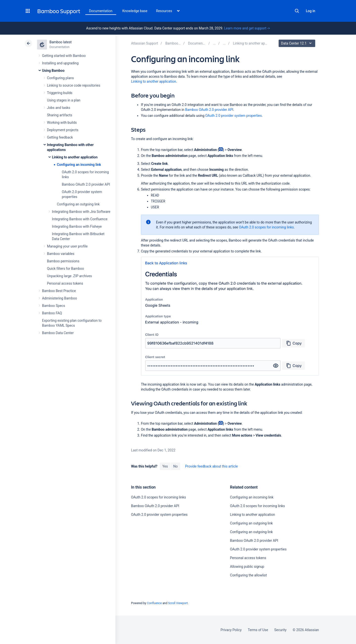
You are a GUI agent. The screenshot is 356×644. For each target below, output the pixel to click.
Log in (311, 11)
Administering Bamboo (59, 298)
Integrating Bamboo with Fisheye (77, 226)
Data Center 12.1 (298, 43)
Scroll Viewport (178, 603)
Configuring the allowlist (248, 575)
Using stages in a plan (64, 100)
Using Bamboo (53, 71)
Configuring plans (60, 78)
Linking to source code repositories (74, 85)
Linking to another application (75, 157)
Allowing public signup (247, 567)
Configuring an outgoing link (78, 204)
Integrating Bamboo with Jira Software (81, 212)
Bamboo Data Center (58, 333)
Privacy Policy (231, 630)
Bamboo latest (61, 42)
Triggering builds (60, 93)
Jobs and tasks (59, 108)
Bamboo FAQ (52, 313)
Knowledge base (135, 11)
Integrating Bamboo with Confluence (80, 219)
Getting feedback (60, 137)
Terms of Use (258, 630)
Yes (165, 466)
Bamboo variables (61, 254)
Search (297, 11)
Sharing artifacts (60, 115)
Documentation (101, 11)
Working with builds (62, 123)
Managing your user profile (67, 246)
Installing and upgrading (60, 63)
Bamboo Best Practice (59, 291)
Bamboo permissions (63, 261)
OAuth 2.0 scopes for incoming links (266, 227)
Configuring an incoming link (79, 165)
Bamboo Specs (54, 306)
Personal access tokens (65, 283)
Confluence (154, 603)
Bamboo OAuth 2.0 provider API (86, 184)
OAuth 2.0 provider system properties (234, 116)
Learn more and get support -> (247, 28)
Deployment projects (63, 130)
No (176, 466)
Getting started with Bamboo (64, 56)
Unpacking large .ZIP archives (69, 276)
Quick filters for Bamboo (66, 269)
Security (280, 630)
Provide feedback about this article (211, 466)
